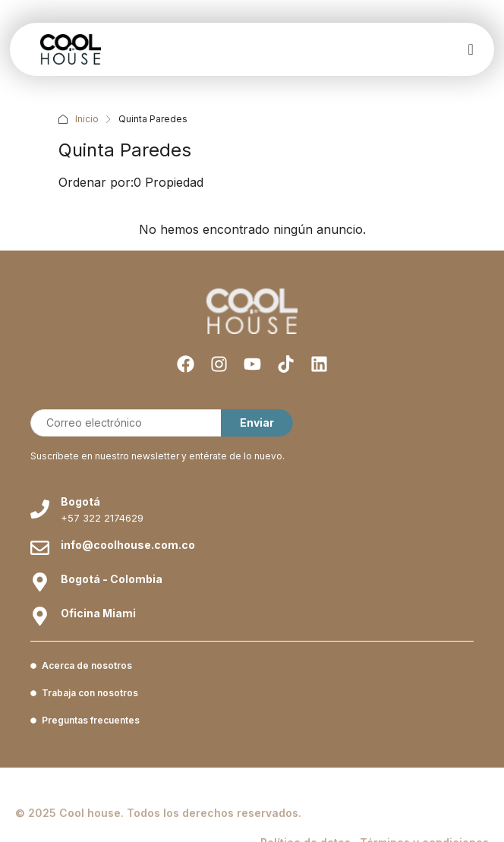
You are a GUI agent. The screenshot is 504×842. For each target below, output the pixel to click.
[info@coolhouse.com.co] (40, 548)
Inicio (87, 119)
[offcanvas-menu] (470, 50)
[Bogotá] (40, 509)
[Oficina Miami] (40, 616)
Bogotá (80, 501)
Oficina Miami (98, 613)
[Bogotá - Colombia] (40, 582)
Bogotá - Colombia (112, 579)
